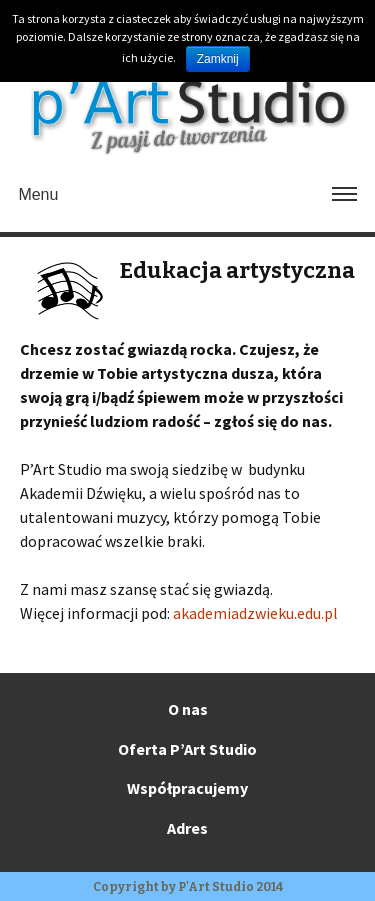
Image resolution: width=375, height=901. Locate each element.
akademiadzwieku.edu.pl (255, 613)
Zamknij (218, 59)
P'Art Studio (216, 887)
